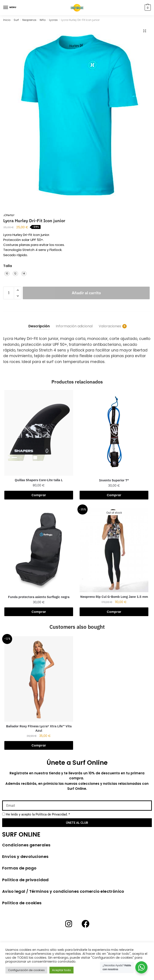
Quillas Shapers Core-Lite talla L (39, 480)
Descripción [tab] (39, 326)
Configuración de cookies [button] (26, 970)
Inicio (7, 20)
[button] (145, 31)
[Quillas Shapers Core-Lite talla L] (39, 433)
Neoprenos (29, 20)
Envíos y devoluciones (25, 856)
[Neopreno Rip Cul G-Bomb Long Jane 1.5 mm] (114, 549)
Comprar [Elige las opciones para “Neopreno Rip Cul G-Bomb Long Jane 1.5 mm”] (114, 612)
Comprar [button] (39, 495)
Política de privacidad (25, 880)
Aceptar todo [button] (61, 970)
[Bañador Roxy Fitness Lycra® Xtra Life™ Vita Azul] (39, 679)
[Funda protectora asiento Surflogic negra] (39, 550)
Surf (16, 20)
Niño (43, 20)
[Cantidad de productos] (9, 293)
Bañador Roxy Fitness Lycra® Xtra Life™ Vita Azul (39, 728)
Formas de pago (19, 868)
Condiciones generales (26, 845)
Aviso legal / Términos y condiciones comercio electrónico (63, 891)
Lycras (53, 20)
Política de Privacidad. (52, 814)
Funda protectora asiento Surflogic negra (39, 597)
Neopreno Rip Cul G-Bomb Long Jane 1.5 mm (114, 597)
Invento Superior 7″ (114, 480)
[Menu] (6, 8)
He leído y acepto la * (38, 814)
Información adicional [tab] (74, 326)
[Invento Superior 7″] (114, 433)
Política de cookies (22, 903)
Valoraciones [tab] (110, 326)
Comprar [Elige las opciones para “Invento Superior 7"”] (114, 495)
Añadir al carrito (86, 293)
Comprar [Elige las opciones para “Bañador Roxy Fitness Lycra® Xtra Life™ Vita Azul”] (39, 745)
